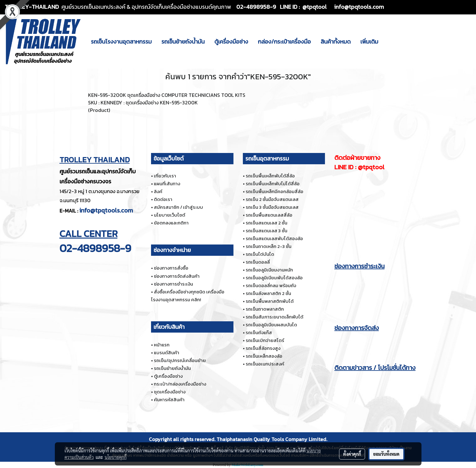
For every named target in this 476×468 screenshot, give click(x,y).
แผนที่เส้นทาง (167, 184)
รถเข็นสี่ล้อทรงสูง (263, 348)
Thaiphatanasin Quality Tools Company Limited (271, 439)
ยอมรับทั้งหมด (386, 454)
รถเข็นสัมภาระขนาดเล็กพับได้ (275, 317)
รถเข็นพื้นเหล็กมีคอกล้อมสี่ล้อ (275, 191)
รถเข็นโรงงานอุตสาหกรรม (121, 42)
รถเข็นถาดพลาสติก (265, 309)
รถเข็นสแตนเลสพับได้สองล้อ (274, 238)
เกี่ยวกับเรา (165, 176)
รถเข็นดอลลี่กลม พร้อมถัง (271, 285)
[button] (389, 41)
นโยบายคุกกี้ (116, 457)
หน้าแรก (162, 345)
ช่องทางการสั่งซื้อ (171, 268)
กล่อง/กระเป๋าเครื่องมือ (284, 42)
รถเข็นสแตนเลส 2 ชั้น (267, 223)
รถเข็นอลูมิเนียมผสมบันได (271, 325)
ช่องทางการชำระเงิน (173, 284)
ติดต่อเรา (163, 199)
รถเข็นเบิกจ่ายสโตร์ (265, 340)
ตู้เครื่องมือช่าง (231, 42)
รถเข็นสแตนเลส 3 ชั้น (267, 231)
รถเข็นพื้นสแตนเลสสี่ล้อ (269, 215)
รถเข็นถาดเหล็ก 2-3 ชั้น (269, 246)
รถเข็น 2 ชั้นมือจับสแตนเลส (272, 199)
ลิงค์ (158, 191)
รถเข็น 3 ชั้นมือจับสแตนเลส (272, 207)
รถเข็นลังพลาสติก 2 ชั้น (268, 293)
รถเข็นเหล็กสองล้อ (264, 356)
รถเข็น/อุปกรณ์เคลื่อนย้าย (180, 360)
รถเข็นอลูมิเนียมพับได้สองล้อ (274, 278)
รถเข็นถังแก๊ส (259, 332)
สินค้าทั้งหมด (336, 42)
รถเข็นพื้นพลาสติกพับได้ (270, 301)
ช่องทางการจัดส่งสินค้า (177, 276)
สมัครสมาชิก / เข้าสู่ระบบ (178, 207)
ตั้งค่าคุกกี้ (352, 454)
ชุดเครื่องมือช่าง (170, 392)
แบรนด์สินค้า (167, 352)
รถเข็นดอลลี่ (258, 262)
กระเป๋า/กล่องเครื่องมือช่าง (180, 384)
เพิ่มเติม (369, 42)
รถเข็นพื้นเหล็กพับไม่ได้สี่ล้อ (273, 184)
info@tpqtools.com (106, 210)
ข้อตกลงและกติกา (171, 223)
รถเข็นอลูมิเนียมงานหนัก (269, 270)
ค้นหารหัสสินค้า (169, 400)
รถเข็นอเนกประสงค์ (265, 364)
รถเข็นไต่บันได (260, 254)
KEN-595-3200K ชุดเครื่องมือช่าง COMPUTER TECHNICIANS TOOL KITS (167, 95)
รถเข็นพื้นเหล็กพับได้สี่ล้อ (270, 176)
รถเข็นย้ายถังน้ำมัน (183, 42)
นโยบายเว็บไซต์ (170, 215)
